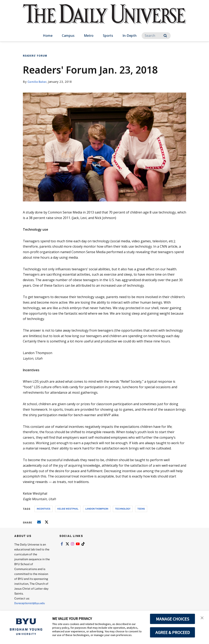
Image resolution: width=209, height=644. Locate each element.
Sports (108, 36)
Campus (68, 36)
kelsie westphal (68, 509)
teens (141, 509)
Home (48, 36)
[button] (202, 618)
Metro (89, 36)
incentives (44, 509)
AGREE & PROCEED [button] (173, 632)
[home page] (104, 18)
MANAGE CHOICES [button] (173, 619)
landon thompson (97, 509)
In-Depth (130, 36)
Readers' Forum (35, 56)
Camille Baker (37, 82)
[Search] (156, 36)
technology (123, 509)
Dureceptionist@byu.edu (31, 603)
